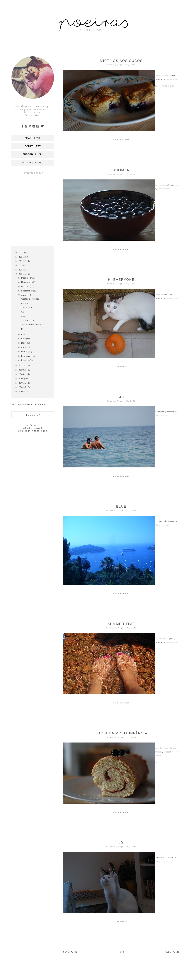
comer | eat (33, 146)
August (25, 295)
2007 (21, 379)
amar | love (33, 138)
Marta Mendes (171, 79)
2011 (22, 274)
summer (121, 170)
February (26, 356)
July (23, 334)
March (25, 351)
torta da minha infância (121, 733)
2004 (22, 391)
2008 (22, 374)
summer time (121, 624)
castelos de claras (164, 86)
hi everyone (121, 280)
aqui (157, 762)
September (27, 291)
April (24, 347)
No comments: (121, 140)
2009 (22, 370)
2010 (22, 365)
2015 (22, 261)
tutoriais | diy (33, 154)
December (27, 278)
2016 (22, 257)
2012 (22, 270)
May (24, 343)
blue (121, 506)
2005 (22, 387)
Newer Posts (70, 952)
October (26, 286)
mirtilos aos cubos (121, 61)
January (25, 360)
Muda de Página (39, 431)
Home (121, 952)
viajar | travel (33, 163)
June (24, 339)
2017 (21, 252)
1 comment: (121, 366)
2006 (22, 383)
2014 (22, 265)
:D (121, 843)
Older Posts (172, 952)
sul (121, 397)
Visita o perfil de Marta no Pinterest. (29, 405)
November (27, 282)
